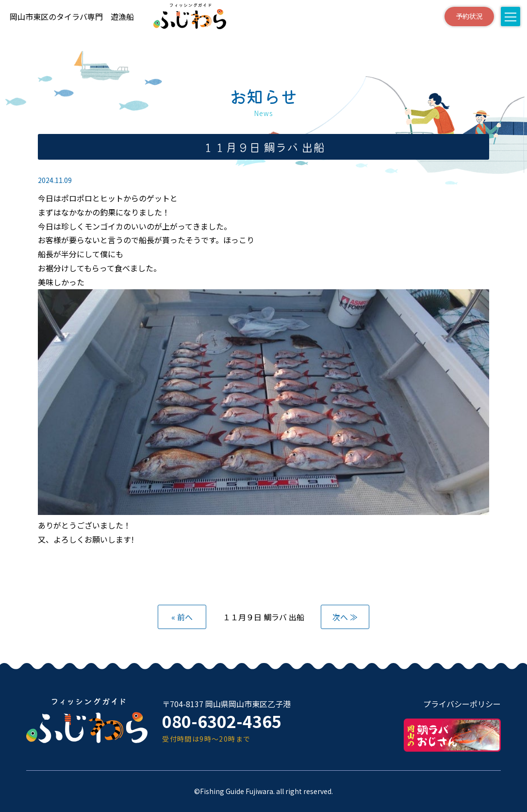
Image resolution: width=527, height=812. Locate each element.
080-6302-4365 (225, 721)
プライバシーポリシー (462, 704)
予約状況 (460, 16)
